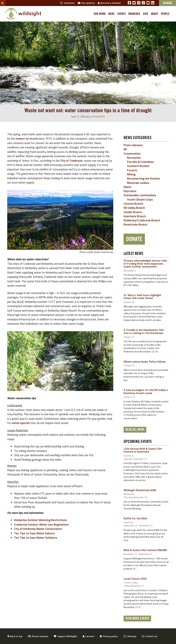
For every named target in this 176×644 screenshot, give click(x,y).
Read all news (135, 430)
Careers (88, 636)
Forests (132, 170)
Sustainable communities (140, 195)
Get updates (86, 3)
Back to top (15, 636)
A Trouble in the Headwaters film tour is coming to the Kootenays (144, 331)
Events (122, 14)
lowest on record (27, 139)
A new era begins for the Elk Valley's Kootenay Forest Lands (146, 391)
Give (146, 14)
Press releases (133, 145)
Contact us (150, 636)
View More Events (137, 619)
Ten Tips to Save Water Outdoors (36, 538)
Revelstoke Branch (135, 224)
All (125, 149)
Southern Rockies (138, 166)
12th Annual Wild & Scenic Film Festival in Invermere (143, 450)
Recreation (134, 158)
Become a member (109, 3)
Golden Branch (133, 212)
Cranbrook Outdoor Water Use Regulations (41, 525)
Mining (131, 174)
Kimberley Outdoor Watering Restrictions (40, 520)
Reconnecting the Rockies (144, 179)
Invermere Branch (135, 216)
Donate (134, 239)
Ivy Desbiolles (97, 116)
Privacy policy (109, 636)
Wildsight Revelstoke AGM (140, 490)
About (155, 14)
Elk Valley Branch (134, 208)
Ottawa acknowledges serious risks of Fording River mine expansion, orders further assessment (145, 263)
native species (21, 423)
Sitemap (130, 636)
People (165, 14)
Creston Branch (133, 204)
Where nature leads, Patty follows (145, 362)
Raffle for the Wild (135, 518)
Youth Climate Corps (140, 200)
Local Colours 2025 (135, 579)
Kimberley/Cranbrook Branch (142, 220)
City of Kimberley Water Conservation (38, 529)
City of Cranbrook (71, 161)
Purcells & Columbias (140, 162)
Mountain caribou (138, 183)
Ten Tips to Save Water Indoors (34, 533)
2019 (42, 297)
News (111, 14)
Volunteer (68, 3)
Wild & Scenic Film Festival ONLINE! (145, 550)
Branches (134, 14)
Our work (100, 14)
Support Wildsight (65, 636)
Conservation (132, 154)
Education (130, 191)
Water (128, 187)
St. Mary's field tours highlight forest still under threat (142, 297)
